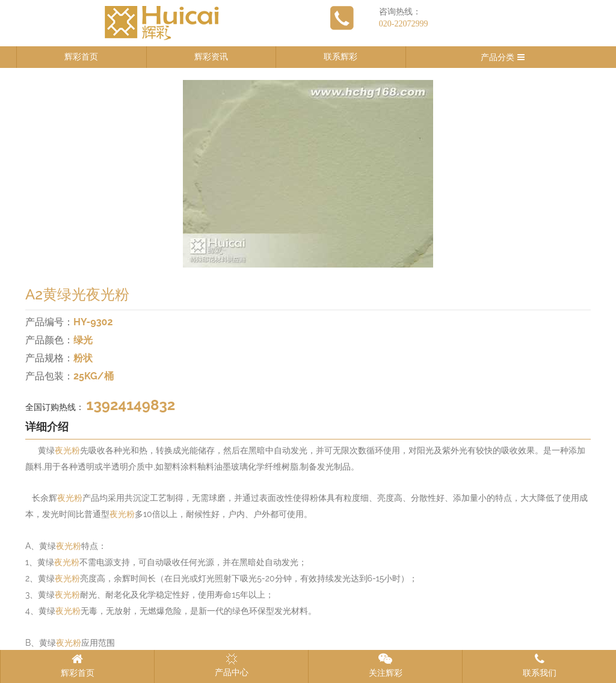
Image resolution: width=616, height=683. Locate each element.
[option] (308, 174)
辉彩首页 (81, 57)
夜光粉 (67, 451)
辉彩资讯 (211, 57)
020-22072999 (404, 24)
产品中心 (232, 665)
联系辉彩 (340, 57)
